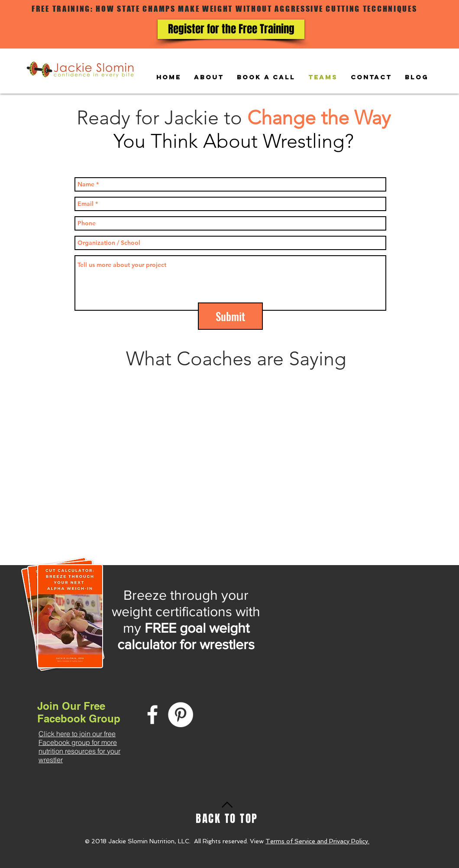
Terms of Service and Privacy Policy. (317, 841)
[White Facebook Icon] (152, 715)
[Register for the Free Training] (231, 29)
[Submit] (230, 316)
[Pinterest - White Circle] (181, 715)
